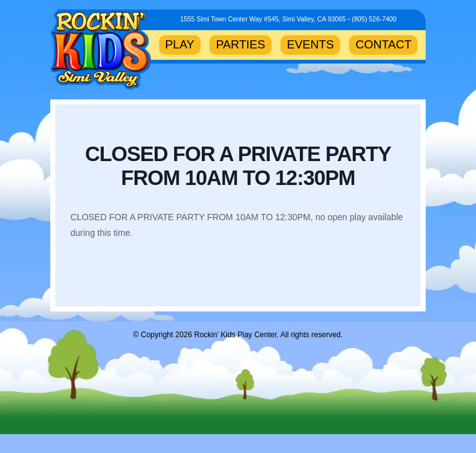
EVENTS (310, 44)
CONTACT (383, 44)
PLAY (180, 44)
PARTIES (240, 44)
